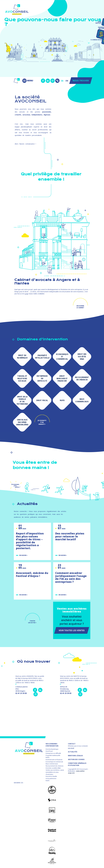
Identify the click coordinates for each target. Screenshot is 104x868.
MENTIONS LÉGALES (75, 756)
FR (62, 81)
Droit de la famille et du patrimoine (51, 777)
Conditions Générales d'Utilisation (77, 764)
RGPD (48, 757)
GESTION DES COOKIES (76, 759)
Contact (72, 744)
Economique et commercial (54, 762)
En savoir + (23, 555)
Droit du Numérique (52, 749)
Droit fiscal (49, 751)
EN (67, 81)
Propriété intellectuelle (53, 755)
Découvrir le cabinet (80, 307)
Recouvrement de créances (55, 766)
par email (71, 748)
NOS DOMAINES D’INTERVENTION (52, 745)
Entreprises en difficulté (53, 753)
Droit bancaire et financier (54, 760)
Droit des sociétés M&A (53, 768)
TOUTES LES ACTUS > (32, 622)
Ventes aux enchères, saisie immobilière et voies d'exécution (55, 772)
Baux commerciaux (52, 764)
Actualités (73, 752)
